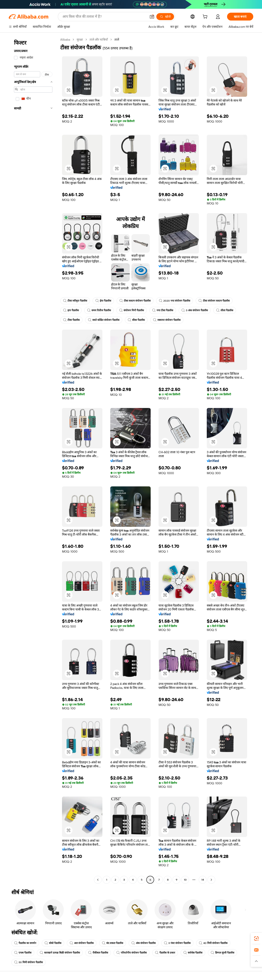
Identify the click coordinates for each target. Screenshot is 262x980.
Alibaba (65, 40)
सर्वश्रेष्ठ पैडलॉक (193, 953)
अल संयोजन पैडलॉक (82, 943)
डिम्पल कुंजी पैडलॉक (222, 953)
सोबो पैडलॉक (53, 943)
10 (185, 880)
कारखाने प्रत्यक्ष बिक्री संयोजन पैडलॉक (60, 953)
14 (203, 880)
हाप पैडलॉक (71, 310)
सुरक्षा (80, 40)
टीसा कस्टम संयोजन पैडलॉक (135, 301)
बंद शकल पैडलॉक (113, 943)
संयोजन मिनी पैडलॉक (132, 310)
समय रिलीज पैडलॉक (99, 310)
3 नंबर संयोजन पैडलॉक (177, 943)
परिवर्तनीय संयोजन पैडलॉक (132, 953)
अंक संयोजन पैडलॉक (144, 943)
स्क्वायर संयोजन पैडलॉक (167, 320)
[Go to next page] (211, 880)
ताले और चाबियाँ (99, 40)
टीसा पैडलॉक (71, 320)
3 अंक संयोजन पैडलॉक (195, 310)
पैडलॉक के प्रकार (165, 953)
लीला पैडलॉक (225, 310)
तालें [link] (117, 40)
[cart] (206, 17)
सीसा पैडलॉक (136, 320)
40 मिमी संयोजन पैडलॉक (213, 943)
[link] (256, 939)
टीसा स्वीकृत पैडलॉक (75, 301)
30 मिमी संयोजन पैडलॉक (28, 962)
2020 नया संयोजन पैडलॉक (175, 301)
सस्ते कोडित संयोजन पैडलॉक (104, 320)
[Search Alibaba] (104, 17)
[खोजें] (165, 17)
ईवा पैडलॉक (103, 301)
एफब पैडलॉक (23, 953)
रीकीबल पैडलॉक (98, 953)
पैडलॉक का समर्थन (25, 943)
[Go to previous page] (98, 880)
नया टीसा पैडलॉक (163, 310)
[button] (152, 17)
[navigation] (33, 460)
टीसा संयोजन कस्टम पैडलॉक (214, 301)
